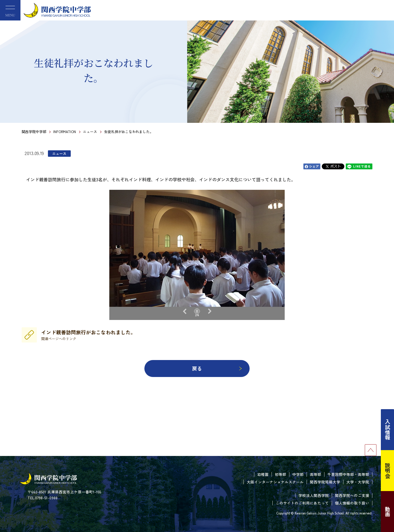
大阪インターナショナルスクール (275, 482)
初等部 (280, 474)
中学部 (298, 474)
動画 (388, 512)
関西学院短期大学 (325, 482)
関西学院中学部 (34, 131)
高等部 (316, 474)
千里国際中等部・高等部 (348, 474)
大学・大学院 (358, 482)
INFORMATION (65, 131)
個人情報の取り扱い (352, 503)
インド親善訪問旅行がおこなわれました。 (88, 335)
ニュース (90, 131)
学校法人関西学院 (314, 495)
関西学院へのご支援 (352, 495)
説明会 (388, 471)
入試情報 (388, 430)
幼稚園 (263, 474)
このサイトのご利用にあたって (302, 503)
